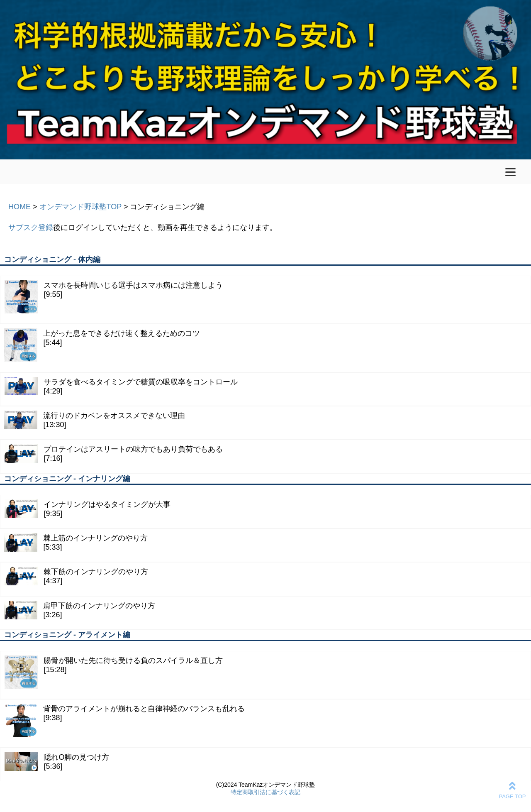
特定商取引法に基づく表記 (265, 792)
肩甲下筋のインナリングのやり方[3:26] (80, 610)
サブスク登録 (31, 227)
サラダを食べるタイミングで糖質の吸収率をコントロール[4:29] (121, 386)
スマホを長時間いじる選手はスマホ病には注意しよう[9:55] (114, 297)
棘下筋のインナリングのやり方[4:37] (76, 576)
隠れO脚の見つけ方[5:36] (57, 762)
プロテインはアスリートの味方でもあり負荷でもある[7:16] (114, 454)
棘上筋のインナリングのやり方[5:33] (76, 542)
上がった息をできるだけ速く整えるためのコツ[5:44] (102, 345)
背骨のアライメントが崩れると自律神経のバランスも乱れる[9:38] (124, 720)
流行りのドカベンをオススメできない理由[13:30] (95, 420)
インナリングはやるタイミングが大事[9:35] (88, 509)
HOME (19, 207)
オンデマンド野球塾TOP (80, 207)
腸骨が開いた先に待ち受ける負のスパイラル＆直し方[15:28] (114, 672)
